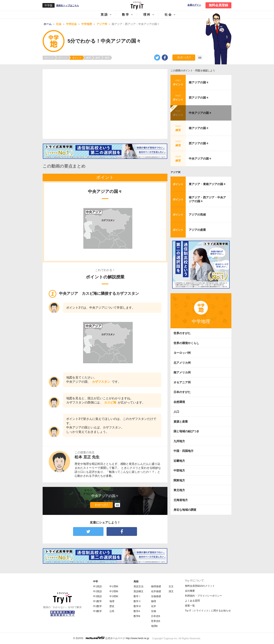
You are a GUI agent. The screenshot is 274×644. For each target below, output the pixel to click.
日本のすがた (182, 392)
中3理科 (114, 596)
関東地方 (179, 480)
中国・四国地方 (184, 451)
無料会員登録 (218, 5)
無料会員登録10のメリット (200, 586)
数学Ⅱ (137, 601)
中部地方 (179, 470)
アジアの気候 (197, 215)
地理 (112, 601)
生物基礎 (156, 596)
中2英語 (97, 591)
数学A (137, 611)
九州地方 (179, 441)
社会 (168, 15)
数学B (137, 616)
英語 (104, 15)
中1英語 (97, 586)
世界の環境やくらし (186, 343)
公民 (112, 611)
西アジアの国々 (199, 98)
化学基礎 (156, 591)
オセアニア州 (182, 382)
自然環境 (179, 402)
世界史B (156, 621)
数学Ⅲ (137, 606)
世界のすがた (182, 333)
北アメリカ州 (182, 363)
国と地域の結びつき (186, 431)
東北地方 (179, 490)
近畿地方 (179, 461)
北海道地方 (181, 500)
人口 (176, 412)
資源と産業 (181, 421)
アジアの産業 (197, 230)
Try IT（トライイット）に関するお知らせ (208, 611)
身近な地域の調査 (185, 510)
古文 (171, 586)
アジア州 (175, 172)
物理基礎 (156, 586)
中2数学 (97, 606)
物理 (154, 601)
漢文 (171, 591)
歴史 (112, 606)
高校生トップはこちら (68, 6)
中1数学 (97, 601)
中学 (96, 581)
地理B (154, 626)
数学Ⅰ (137, 596)
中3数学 (97, 611)
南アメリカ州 (182, 372)
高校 (136, 581)
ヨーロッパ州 (182, 353)
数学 (126, 15)
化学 (154, 606)
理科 (147, 15)
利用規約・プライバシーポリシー (204, 596)
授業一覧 (190, 606)
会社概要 (190, 591)
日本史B (156, 616)
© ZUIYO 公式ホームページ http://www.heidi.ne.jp (111, 638)
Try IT (137, 5)
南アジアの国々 (199, 82)
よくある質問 (192, 601)
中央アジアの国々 (200, 113)
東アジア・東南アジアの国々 (207, 184)
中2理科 (114, 591)
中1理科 (114, 586)
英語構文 (139, 591)
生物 (154, 611)
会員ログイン (194, 5)
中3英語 (97, 596)
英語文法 (139, 586)
